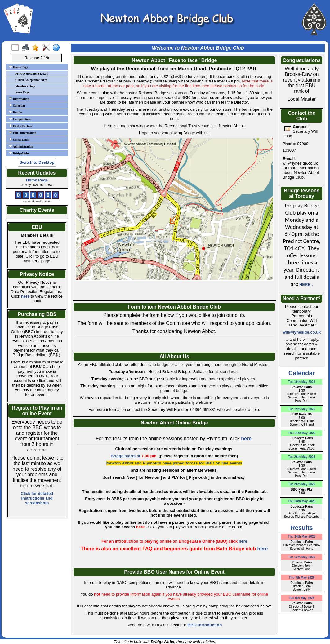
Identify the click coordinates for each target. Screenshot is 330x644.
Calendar (17, 105)
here (25, 296)
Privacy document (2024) (32, 74)
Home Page (18, 67)
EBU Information (23, 133)
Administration (21, 146)
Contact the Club (302, 116)
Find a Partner (21, 126)
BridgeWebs (19, 153)
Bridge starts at (134, 456)
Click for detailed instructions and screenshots (37, 498)
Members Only (25, 86)
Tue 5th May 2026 (302, 598)
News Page (22, 92)
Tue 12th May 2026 (302, 557)
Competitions (20, 119)
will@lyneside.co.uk (302, 332)
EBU (37, 227)
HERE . (306, 284)
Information (19, 99)
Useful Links (19, 140)
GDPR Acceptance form (31, 80)
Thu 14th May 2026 (302, 537)
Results (16, 112)
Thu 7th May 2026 (302, 577)
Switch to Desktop (37, 162)
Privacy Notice (37, 274)
